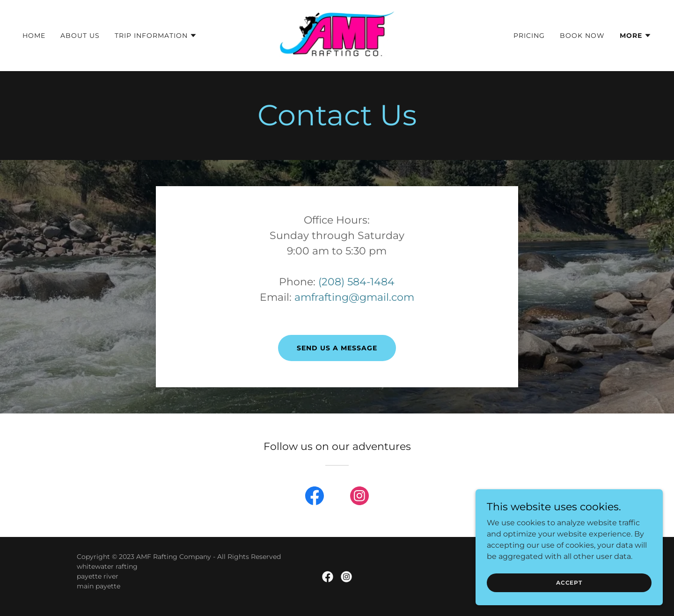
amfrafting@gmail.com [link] (354, 297)
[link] (337, 35)
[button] (156, 36)
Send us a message (337, 348)
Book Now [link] (582, 36)
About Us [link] (80, 36)
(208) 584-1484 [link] (356, 282)
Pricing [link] (529, 36)
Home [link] (34, 36)
